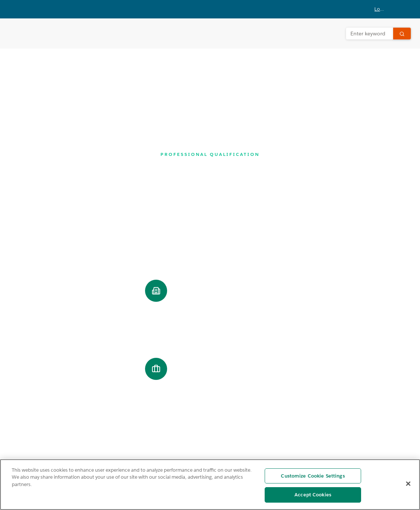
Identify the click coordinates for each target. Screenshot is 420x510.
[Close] (408, 483)
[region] (210, 485)
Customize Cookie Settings (313, 476)
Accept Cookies (313, 495)
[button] (385, 9)
